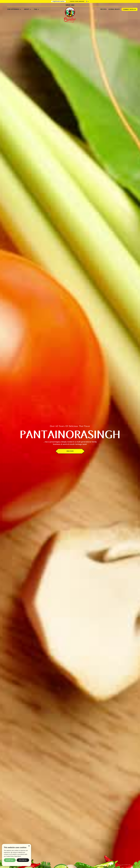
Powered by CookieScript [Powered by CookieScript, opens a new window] (17, 864)
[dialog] (17, 855)
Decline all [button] (23, 860)
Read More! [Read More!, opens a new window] (18, 856)
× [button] (29, 846)
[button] (88, 1)
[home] (70, 14)
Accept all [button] (10, 860)
